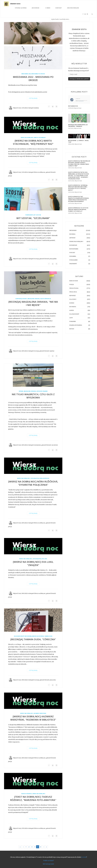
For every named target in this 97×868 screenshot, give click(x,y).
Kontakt (59, 8)
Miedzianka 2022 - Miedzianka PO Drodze (33, 78)
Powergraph (29, 215)
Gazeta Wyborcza (46, 299)
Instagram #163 (73, 106)
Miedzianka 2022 (26, 74)
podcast (72, 253)
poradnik (73, 321)
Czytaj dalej (33, 98)
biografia (73, 307)
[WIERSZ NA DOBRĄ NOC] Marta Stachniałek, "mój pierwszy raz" (33, 142)
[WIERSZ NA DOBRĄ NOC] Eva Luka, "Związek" (33, 563)
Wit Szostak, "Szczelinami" (33, 218)
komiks (72, 303)
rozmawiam (37, 445)
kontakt (84, 857)
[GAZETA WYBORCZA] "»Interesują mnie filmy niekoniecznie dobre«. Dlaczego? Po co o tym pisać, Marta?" (78, 188)
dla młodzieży (74, 314)
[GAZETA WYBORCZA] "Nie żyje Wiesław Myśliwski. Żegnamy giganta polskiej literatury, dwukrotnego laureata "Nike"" (79, 163)
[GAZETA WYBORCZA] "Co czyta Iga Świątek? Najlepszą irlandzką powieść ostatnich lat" (78, 209)
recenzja (36, 259)
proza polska (53, 259)
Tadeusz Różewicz (27, 794)
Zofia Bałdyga (35, 478)
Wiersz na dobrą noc (27, 138)
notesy (72, 329)
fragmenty (73, 264)
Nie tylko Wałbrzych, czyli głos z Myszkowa (33, 396)
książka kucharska (76, 325)
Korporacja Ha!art (21, 299)
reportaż (52, 351)
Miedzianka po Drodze (38, 74)
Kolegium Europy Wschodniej (23, 636)
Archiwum (36, 8)
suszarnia (73, 256)
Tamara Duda (48, 636)
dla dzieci (73, 299)
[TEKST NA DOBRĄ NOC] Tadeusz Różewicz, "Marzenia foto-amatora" (33, 798)
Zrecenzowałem (73, 8)
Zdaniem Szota (15, 4)
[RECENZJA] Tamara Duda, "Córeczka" (33, 639)
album (72, 310)
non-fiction (55, 445)
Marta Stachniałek (40, 138)
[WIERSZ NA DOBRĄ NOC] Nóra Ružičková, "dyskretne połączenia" (33, 483)
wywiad (21, 391)
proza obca (53, 680)
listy (71, 318)
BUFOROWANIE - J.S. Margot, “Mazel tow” (78, 141)
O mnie (48, 8)
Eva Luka (44, 559)
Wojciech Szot (17, 108)
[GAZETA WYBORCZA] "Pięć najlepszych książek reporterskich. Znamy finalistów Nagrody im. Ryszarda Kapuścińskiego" (79, 199)
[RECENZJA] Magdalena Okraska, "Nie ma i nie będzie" (33, 303)
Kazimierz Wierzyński (40, 713)
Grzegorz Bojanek (42, 391)
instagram (73, 230)
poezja (10, 176)
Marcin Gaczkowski (38, 636)
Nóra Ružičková (44, 478)
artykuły (36, 108)
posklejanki (73, 260)
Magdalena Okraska (34, 299)
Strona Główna (21, 8)
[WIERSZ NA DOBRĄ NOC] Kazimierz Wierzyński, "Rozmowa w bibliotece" (33, 718)
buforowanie (74, 249)
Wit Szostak (37, 215)
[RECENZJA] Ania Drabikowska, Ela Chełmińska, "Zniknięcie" (78, 126)
